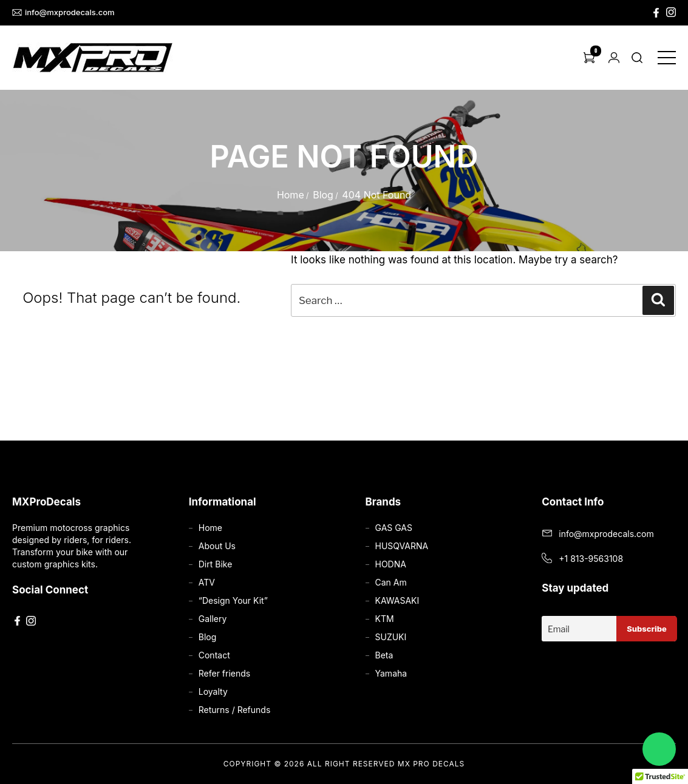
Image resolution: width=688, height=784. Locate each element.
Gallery (213, 619)
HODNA (391, 564)
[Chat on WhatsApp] (659, 749)
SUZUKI (391, 637)
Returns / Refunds (235, 710)
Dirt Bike (216, 564)
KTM (385, 619)
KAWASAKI (397, 600)
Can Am (391, 582)
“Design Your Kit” (233, 600)
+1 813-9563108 (591, 559)
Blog (323, 195)
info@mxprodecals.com (63, 12)
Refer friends (224, 673)
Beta (384, 655)
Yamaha (391, 673)
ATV (207, 582)
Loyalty (213, 691)
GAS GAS (394, 528)
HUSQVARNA (402, 546)
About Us (217, 546)
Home (291, 195)
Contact (214, 655)
